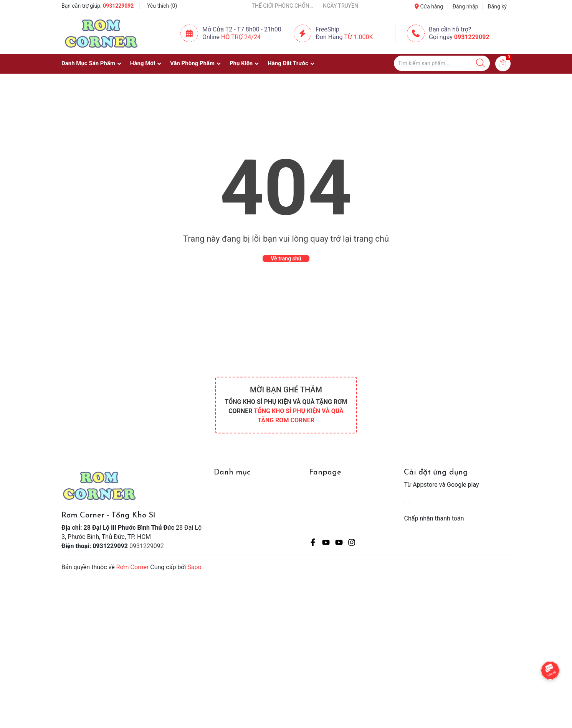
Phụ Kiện (241, 63)
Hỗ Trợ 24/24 (241, 37)
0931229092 (118, 6)
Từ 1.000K (359, 37)
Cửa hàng (429, 7)
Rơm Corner (133, 567)
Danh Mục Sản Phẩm (88, 63)
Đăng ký (497, 7)
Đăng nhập (465, 7)
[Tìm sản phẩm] (442, 63)
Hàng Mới (143, 63)
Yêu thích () (162, 6)
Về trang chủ (286, 259)
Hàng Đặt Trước (288, 63)
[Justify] (480, 63)
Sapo (194, 567)
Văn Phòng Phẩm (192, 63)
